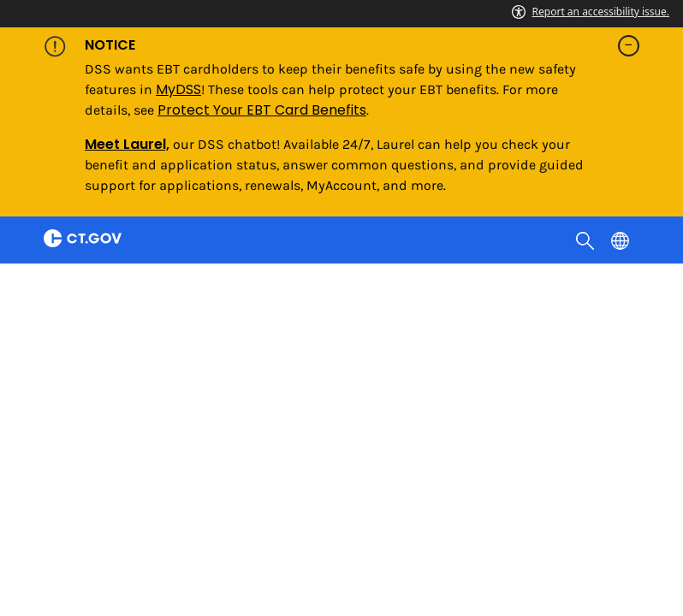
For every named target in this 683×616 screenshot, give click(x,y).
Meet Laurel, (127, 144)
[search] (587, 240)
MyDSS (178, 89)
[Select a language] (622, 240)
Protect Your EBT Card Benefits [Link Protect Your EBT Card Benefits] (262, 110)
